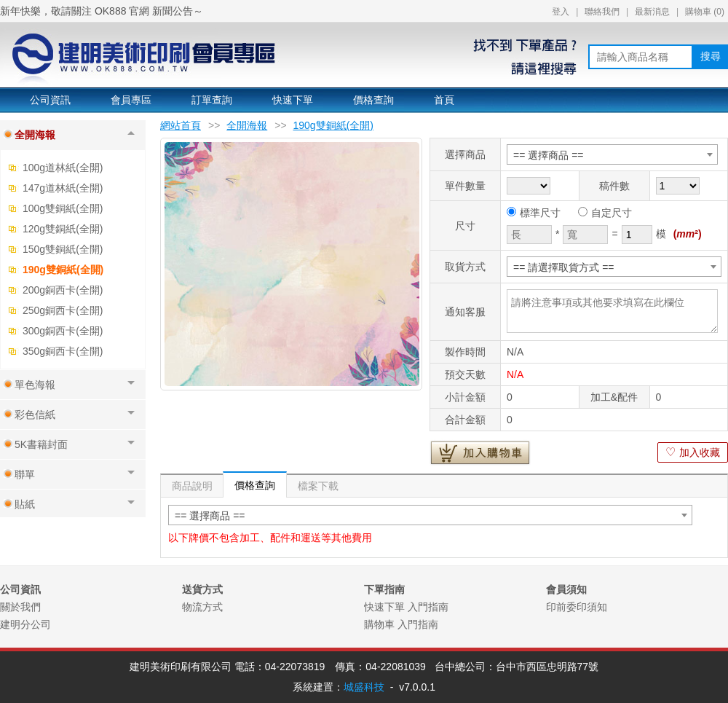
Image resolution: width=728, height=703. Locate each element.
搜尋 (711, 56)
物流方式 (202, 607)
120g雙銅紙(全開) (63, 229)
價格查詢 (373, 100)
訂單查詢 (212, 100)
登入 (561, 12)
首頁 (444, 100)
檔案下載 (318, 486)
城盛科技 (364, 687)
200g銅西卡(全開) (63, 290)
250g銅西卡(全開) (63, 310)
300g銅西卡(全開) (63, 331)
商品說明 (192, 486)
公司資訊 (50, 100)
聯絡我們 (602, 12)
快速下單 (293, 100)
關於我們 (20, 607)
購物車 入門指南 (401, 624)
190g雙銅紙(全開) (63, 270)
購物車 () (705, 12)
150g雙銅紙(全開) (63, 249)
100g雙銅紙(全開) (63, 208)
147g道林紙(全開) (63, 188)
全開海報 (247, 125)
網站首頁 (181, 125)
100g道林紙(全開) (63, 168)
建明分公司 (25, 624)
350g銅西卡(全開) (63, 351)
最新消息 (652, 12)
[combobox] (612, 154)
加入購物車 (480, 452)
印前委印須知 (577, 607)
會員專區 (131, 100)
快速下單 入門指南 (406, 607)
